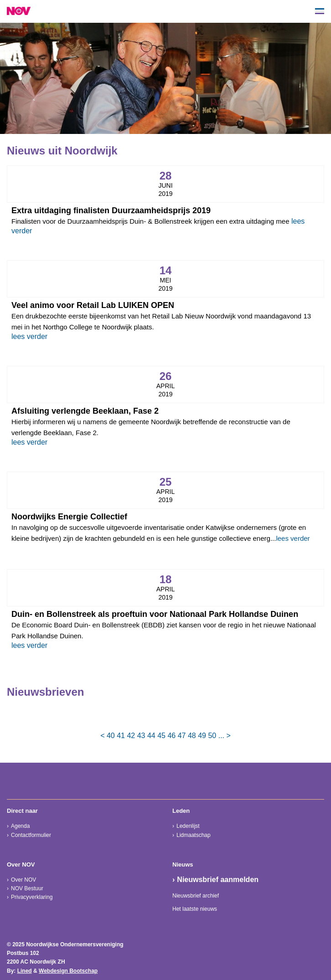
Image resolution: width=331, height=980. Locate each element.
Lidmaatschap (194, 835)
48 (192, 736)
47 (182, 736)
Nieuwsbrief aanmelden (218, 880)
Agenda (20, 826)
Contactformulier (31, 835)
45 (161, 736)
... (221, 736)
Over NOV (23, 880)
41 (121, 736)
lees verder (29, 336)
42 (131, 736)
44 (151, 736)
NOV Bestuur (27, 888)
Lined (25, 971)
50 (212, 736)
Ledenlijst (188, 826)
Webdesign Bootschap (68, 971)
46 (171, 736)
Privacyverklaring (32, 897)
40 (111, 736)
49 (202, 736)
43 (141, 736)
